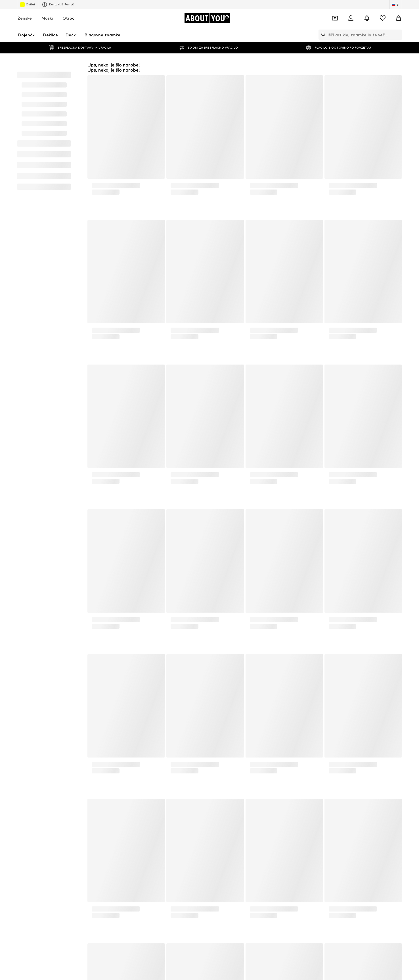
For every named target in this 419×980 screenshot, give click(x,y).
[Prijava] (351, 18)
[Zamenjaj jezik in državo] (396, 5)
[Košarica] (399, 18)
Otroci (69, 18)
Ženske (25, 18)
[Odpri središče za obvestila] (367, 18)
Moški (47, 18)
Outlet (28, 5)
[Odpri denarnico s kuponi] (335, 18)
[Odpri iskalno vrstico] (322, 35)
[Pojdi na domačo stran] (207, 18)
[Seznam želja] (383, 18)
